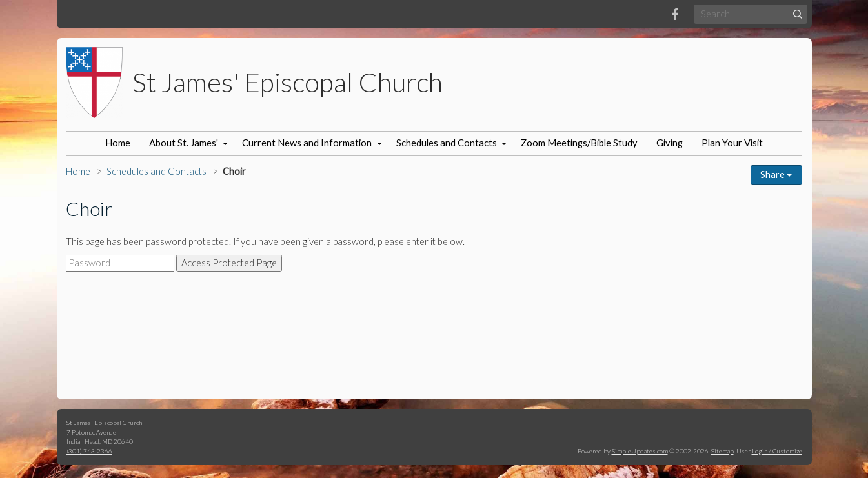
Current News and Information (307, 143)
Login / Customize (777, 451)
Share (776, 174)
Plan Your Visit (732, 143)
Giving (670, 143)
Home (118, 143)
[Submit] (797, 14)
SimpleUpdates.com (640, 451)
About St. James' (184, 143)
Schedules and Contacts (447, 143)
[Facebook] (675, 14)
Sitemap (722, 451)
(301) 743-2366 (89, 451)
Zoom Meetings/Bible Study (579, 143)
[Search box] (751, 14)
